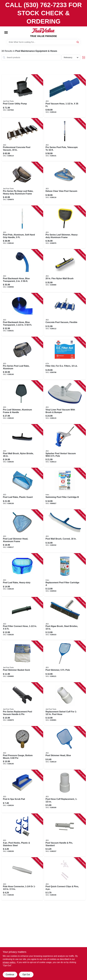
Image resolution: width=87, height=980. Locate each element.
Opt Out (26, 975)
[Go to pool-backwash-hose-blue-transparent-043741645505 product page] (22, 271)
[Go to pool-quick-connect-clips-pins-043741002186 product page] (65, 879)
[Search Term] (44, 42)
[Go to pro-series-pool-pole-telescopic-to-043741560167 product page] (65, 140)
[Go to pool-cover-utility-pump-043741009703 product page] (22, 96)
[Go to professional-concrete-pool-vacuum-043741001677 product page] (22, 140)
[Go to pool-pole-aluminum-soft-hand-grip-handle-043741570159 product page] (22, 227)
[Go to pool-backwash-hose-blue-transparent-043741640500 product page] (22, 315)
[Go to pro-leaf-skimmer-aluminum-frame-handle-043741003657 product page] (22, 402)
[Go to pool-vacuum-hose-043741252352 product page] (65, 96)
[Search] (78, 42)
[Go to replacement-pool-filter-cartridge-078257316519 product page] (65, 575)
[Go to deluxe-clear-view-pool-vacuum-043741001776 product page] (65, 183)
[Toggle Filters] (84, 58)
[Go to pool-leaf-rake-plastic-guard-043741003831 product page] (22, 488)
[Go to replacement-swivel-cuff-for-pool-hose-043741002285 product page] (65, 704)
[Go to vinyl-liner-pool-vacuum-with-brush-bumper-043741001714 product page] (65, 402)
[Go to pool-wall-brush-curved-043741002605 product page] (65, 531)
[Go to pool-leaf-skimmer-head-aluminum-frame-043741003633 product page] (22, 531)
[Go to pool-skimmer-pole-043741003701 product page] (65, 661)
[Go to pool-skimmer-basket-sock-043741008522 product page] (22, 661)
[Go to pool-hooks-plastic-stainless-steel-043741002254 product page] (22, 835)
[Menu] (6, 32)
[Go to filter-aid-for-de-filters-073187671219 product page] (65, 358)
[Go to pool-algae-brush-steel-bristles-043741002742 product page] (65, 619)
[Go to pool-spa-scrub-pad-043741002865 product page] (22, 791)
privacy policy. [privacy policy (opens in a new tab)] (9, 962)
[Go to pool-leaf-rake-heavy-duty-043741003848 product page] (22, 575)
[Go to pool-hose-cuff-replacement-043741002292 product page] (65, 791)
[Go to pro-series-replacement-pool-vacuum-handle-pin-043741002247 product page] (22, 704)
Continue (10, 975)
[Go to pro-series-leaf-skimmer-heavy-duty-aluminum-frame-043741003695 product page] (65, 227)
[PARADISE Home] (43, 31)
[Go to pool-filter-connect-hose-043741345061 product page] (22, 619)
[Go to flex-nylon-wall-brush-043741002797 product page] (65, 271)
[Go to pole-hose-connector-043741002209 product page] (22, 879)
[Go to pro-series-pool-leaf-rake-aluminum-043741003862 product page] (22, 358)
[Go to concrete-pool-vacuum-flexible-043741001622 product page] (65, 315)
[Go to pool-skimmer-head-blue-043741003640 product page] (65, 748)
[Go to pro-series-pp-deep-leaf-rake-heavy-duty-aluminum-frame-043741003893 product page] (22, 183)
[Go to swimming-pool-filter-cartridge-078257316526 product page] (65, 488)
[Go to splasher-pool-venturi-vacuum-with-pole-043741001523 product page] (65, 446)
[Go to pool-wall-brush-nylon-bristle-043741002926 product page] (22, 446)
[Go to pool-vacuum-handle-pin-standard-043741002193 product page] (65, 835)
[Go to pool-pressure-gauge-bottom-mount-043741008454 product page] (22, 748)
